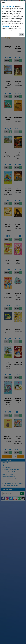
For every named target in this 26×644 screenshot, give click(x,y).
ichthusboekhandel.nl (9, 7)
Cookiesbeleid (5, 27)
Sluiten (22, 34)
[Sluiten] (24, 3)
